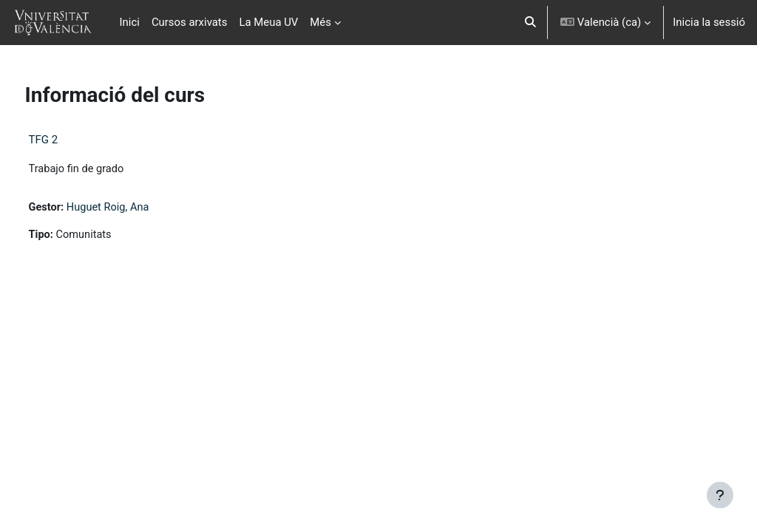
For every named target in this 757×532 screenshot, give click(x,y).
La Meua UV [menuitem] (268, 22)
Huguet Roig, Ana (138, 208)
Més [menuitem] (320, 22)
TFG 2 (71, 140)
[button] (531, 23)
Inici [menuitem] (130, 22)
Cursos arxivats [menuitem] (190, 22)
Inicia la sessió (709, 22)
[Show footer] (720, 495)
